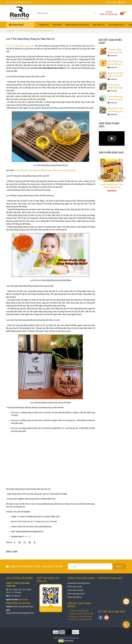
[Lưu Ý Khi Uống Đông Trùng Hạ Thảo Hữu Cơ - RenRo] (123, 14)
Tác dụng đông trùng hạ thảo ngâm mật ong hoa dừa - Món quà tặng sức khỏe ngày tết (116, 86)
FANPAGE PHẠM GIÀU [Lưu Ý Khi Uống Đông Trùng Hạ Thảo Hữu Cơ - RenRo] (110, 578)
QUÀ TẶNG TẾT (99, 25)
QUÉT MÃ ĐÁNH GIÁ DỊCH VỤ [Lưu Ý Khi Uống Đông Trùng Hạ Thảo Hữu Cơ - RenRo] (48, 580)
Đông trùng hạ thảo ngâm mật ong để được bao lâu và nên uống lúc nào (116, 75)
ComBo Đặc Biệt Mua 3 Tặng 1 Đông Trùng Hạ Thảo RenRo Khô (112, 186)
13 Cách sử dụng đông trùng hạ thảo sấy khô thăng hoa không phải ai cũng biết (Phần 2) (115, 51)
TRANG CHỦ (44, 25)
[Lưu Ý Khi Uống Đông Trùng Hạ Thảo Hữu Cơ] (20, 13)
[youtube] (107, 618)
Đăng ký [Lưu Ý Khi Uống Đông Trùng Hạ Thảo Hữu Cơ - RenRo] (122, 2)
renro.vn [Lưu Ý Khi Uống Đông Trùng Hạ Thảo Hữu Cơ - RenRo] (27, 537)
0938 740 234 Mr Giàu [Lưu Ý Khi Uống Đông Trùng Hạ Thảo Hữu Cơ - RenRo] (23, 2)
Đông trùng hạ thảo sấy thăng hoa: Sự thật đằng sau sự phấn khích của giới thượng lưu (116, 110)
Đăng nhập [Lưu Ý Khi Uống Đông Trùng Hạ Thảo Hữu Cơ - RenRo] (111, 2)
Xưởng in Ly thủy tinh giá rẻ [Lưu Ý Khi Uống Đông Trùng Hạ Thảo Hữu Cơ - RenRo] (81, 619)
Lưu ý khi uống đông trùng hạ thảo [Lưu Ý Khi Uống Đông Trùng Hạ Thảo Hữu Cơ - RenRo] (20, 46)
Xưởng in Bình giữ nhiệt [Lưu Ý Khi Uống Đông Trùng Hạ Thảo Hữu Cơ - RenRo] (79, 611)
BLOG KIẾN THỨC (117, 25)
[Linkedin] (25, 542)
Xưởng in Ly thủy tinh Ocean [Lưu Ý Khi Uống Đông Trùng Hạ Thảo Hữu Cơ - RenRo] (81, 617)
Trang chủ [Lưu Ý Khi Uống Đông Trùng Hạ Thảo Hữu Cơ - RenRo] (10, 31)
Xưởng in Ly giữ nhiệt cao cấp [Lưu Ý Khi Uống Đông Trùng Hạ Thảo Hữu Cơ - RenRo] (81, 614)
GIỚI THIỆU (57, 25)
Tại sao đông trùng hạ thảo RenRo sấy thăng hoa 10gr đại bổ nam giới (115, 98)
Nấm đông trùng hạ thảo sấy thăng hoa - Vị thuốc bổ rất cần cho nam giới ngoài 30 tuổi (116, 63)
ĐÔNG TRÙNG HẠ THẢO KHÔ (77, 25)
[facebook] (100, 618)
